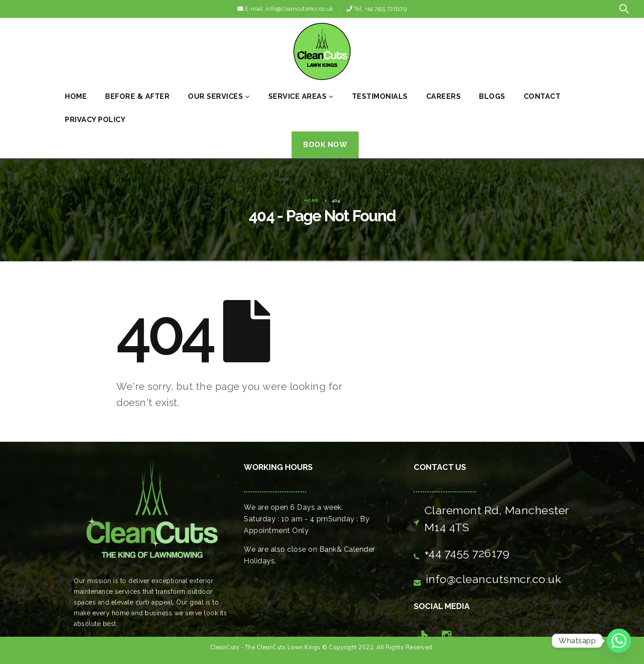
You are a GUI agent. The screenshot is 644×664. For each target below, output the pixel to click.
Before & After (137, 96)
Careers (444, 96)
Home (76, 96)
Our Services (215, 96)
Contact (542, 96)
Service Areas (298, 96)
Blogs (492, 96)
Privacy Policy (95, 120)
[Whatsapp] (619, 641)
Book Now (325, 145)
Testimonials (380, 96)
